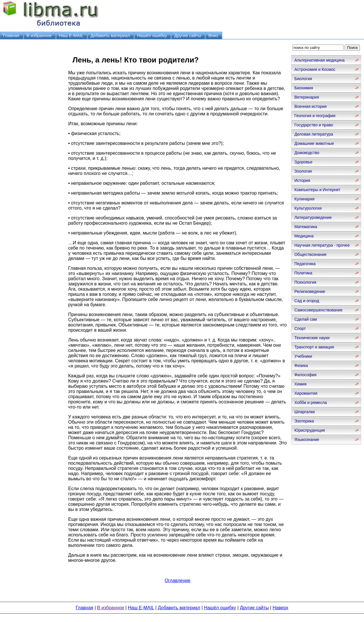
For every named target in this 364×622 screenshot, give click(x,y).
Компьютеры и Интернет (317, 190)
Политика (303, 273)
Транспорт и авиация (314, 347)
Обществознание (311, 254)
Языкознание (307, 440)
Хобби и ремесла (311, 403)
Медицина (304, 236)
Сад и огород (307, 301)
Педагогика (305, 264)
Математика (306, 227)
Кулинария (304, 199)
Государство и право (314, 125)
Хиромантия (306, 393)
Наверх (281, 608)
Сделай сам (306, 319)
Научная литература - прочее (322, 245)
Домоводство (307, 153)
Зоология (303, 171)
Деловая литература (314, 134)
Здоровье (303, 162)
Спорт (300, 328)
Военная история (311, 106)
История (302, 180)
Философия (305, 375)
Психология (305, 282)
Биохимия (304, 88)
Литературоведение (313, 217)
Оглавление (178, 581)
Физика (301, 366)
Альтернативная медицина (320, 60)
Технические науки (312, 338)
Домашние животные (314, 143)
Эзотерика (304, 421)
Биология (303, 79)
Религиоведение (310, 291)
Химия (300, 384)
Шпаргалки (305, 412)
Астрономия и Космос (315, 69)
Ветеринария (307, 97)
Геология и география (315, 116)
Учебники (303, 356)
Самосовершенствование (318, 310)
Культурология (308, 208)
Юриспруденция (310, 430)
